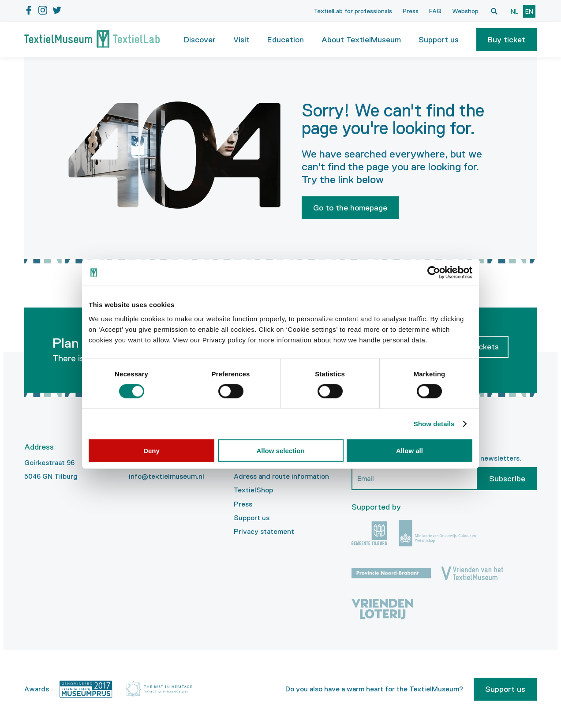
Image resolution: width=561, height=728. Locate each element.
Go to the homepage (350, 208)
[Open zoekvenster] (494, 11)
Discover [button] (200, 40)
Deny (151, 450)
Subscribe (507, 479)
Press (411, 11)
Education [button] (286, 40)
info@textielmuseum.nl (166, 476)
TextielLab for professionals (353, 11)
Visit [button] (241, 40)
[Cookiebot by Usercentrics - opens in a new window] (434, 273)
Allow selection (280, 450)
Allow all (410, 450)
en (529, 11)
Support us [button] (439, 40)
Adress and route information (281, 476)
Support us (252, 518)
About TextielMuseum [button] (361, 40)
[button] (507, 40)
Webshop (465, 11)
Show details (434, 424)
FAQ (435, 11)
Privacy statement (264, 531)
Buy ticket (507, 40)
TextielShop (253, 490)
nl (514, 11)
